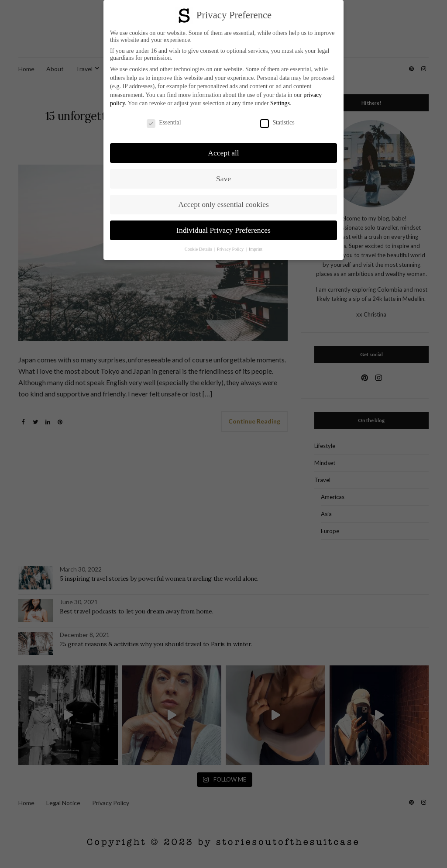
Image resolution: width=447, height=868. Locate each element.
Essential (164, 123)
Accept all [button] (223, 153)
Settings (280, 103)
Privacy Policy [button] (231, 249)
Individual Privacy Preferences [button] (223, 230)
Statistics (277, 123)
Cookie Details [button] (199, 249)
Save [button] (223, 179)
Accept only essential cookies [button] (223, 204)
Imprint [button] (256, 249)
